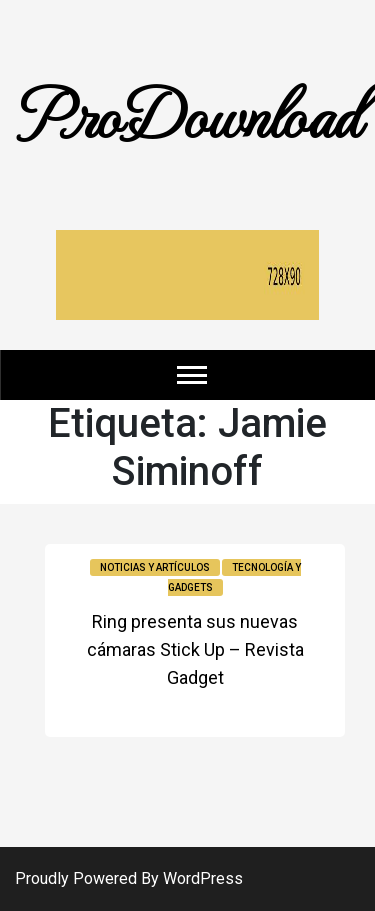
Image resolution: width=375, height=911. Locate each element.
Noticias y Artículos (155, 567)
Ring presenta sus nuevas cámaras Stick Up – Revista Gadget (195, 649)
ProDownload (188, 112)
